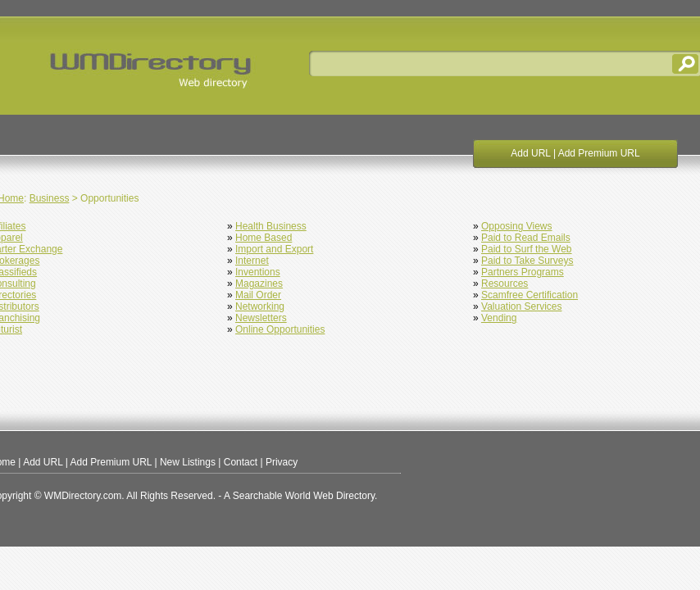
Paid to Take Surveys (527, 261)
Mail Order (258, 295)
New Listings (188, 462)
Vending (499, 318)
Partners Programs (523, 272)
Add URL (530, 153)
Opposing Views (517, 226)
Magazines (259, 284)
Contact (241, 462)
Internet (252, 261)
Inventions (258, 272)
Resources (505, 284)
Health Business (271, 226)
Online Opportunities (280, 329)
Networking (260, 306)
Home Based (264, 238)
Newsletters (261, 318)
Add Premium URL (599, 153)
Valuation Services (522, 306)
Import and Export (274, 249)
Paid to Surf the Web (527, 249)
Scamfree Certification (530, 295)
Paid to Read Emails (526, 238)
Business (50, 198)
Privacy (282, 462)
